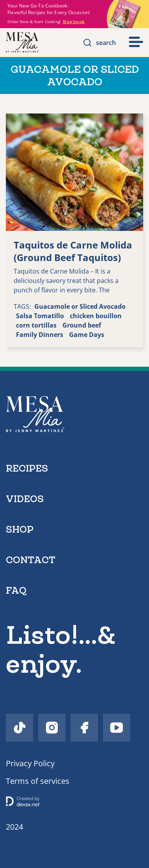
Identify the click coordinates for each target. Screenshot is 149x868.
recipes (27, 468)
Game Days (87, 335)
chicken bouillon (96, 316)
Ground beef (82, 325)
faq (16, 590)
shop (20, 529)
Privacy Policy (30, 763)
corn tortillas (36, 325)
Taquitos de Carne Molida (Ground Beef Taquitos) (73, 251)
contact (31, 560)
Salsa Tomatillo (40, 316)
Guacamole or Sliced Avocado (80, 306)
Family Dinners (40, 335)
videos (25, 499)
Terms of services (38, 781)
